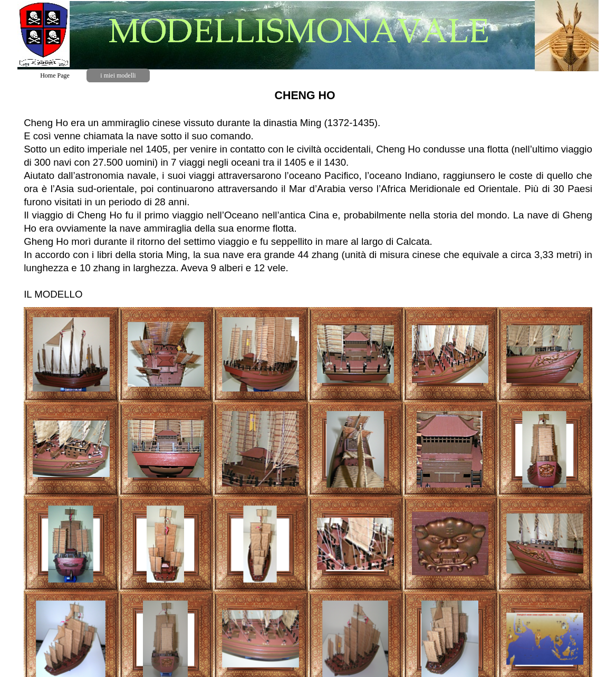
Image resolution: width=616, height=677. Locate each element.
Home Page (55, 75)
